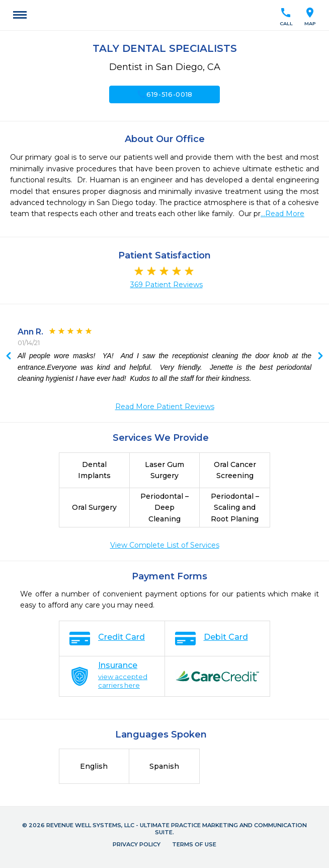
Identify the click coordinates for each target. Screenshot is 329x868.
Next (9, 357)
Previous (320, 357)
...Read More (282, 214)
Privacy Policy (137, 844)
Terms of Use (194, 844)
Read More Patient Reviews (165, 407)
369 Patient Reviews (167, 285)
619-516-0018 (164, 94)
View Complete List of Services (165, 545)
